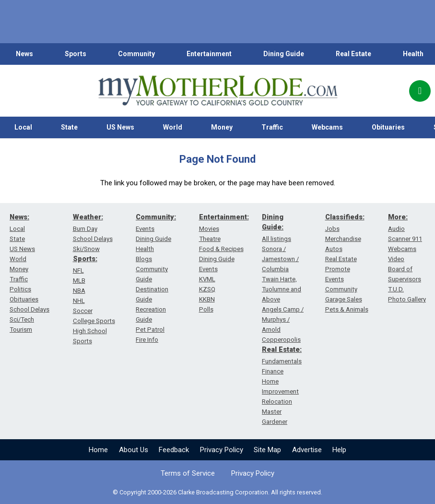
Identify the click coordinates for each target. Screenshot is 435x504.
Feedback (174, 450)
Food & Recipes (221, 249)
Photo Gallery (407, 299)
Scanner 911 (405, 239)
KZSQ (207, 289)
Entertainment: (224, 217)
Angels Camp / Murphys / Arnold (283, 319)
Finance (273, 371)
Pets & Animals (347, 309)
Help (339, 450)
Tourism (21, 330)
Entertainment (209, 54)
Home (98, 450)
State (69, 127)
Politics (20, 289)
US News (120, 127)
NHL (79, 301)
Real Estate (353, 54)
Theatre (210, 239)
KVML (207, 279)
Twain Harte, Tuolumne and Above (282, 289)
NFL (78, 270)
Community (136, 54)
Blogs (144, 259)
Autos (334, 249)
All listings (276, 239)
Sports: (85, 259)
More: (398, 217)
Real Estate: (282, 349)
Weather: (88, 217)
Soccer (83, 311)
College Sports (94, 321)
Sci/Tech (22, 319)
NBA (79, 291)
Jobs (332, 229)
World (173, 127)
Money (222, 127)
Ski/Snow (86, 249)
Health (413, 54)
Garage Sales (344, 299)
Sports (76, 54)
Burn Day (85, 229)
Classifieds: (345, 217)
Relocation (277, 402)
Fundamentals (282, 361)
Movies (209, 229)
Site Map (267, 450)
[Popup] (420, 91)
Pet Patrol (150, 330)
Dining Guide (284, 54)
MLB (79, 281)
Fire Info (147, 340)
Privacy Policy (222, 450)
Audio (396, 229)
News (24, 54)
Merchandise (343, 239)
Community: (156, 217)
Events (145, 229)
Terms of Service (188, 473)
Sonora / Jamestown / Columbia (280, 259)
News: (19, 217)
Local (23, 127)
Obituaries (388, 127)
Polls (206, 309)
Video (396, 259)
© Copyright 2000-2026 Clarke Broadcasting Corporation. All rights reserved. (217, 492)
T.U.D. (396, 289)
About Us (134, 450)
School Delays (29, 309)
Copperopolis (281, 340)
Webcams (327, 127)
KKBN (207, 299)
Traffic (272, 127)
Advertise (307, 450)
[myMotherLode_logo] (218, 91)
